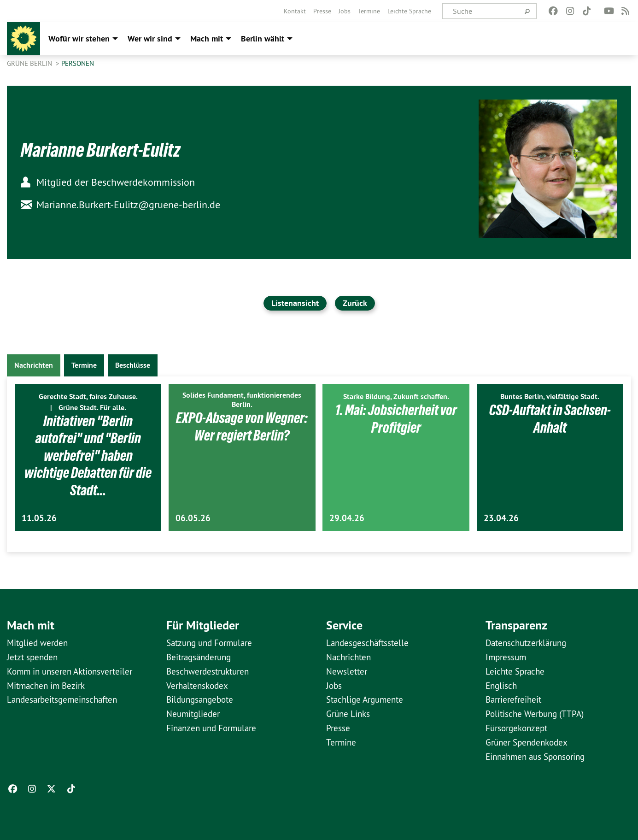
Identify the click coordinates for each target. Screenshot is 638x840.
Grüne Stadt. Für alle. (92, 408)
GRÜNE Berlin (30, 63)
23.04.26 (501, 518)
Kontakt (295, 11)
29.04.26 (347, 518)
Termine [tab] (84, 365)
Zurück (355, 303)
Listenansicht (295, 303)
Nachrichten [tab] (34, 365)
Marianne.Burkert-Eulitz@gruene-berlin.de (120, 205)
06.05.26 (193, 518)
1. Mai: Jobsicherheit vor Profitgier (396, 419)
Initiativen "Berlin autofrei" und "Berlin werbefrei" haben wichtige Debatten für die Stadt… (88, 456)
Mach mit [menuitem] (207, 38)
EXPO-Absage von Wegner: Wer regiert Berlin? (242, 427)
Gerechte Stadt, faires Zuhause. (88, 397)
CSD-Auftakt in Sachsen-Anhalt (550, 419)
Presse (322, 11)
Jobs (345, 11)
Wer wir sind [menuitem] (150, 38)
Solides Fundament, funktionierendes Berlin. (242, 400)
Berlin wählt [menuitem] (263, 38)
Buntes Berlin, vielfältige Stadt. (550, 397)
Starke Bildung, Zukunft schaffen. (396, 397)
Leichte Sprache (409, 11)
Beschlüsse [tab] (133, 365)
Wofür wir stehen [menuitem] (79, 38)
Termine (369, 11)
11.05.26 (39, 518)
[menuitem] (295, 11)
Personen (78, 63)
